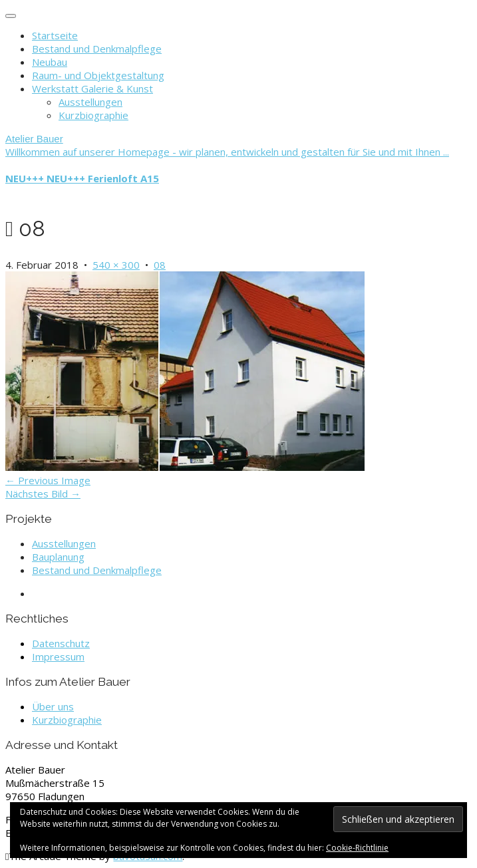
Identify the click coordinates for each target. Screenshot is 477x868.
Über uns (53, 706)
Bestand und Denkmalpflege (97, 49)
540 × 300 (116, 265)
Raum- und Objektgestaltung (98, 75)
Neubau (50, 62)
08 (160, 265)
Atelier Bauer (34, 139)
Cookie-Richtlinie (357, 848)
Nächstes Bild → (43, 494)
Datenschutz (61, 643)
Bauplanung (58, 557)
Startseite (55, 35)
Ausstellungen (90, 102)
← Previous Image (48, 480)
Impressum (58, 656)
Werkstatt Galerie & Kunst (92, 88)
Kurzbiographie (93, 115)
